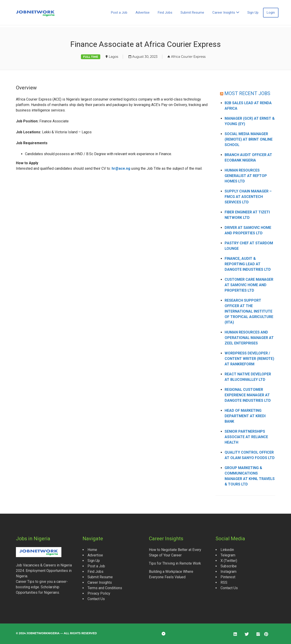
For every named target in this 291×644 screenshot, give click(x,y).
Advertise (143, 13)
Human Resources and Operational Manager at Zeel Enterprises (249, 338)
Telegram (228, 555)
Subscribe (229, 566)
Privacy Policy (99, 593)
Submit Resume (192, 13)
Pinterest (228, 577)
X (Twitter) (229, 561)
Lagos (113, 57)
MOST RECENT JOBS (247, 93)
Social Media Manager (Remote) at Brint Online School (249, 139)
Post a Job (119, 13)
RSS (224, 582)
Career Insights (224, 13)
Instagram (228, 572)
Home (92, 550)
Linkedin (227, 550)
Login (271, 13)
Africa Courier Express (188, 57)
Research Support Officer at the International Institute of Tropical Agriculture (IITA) (249, 311)
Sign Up (253, 13)
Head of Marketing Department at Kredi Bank (245, 416)
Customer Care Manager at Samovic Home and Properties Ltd (249, 285)
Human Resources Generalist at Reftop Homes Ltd (246, 176)
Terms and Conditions (105, 588)
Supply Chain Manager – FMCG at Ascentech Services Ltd (248, 197)
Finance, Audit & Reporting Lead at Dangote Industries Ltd (248, 264)
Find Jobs (165, 13)
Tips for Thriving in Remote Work (175, 563)
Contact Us (96, 599)
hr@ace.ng (121, 168)
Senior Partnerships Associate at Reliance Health (246, 437)
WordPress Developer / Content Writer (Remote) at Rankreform (249, 359)
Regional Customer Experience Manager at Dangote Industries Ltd (248, 395)
